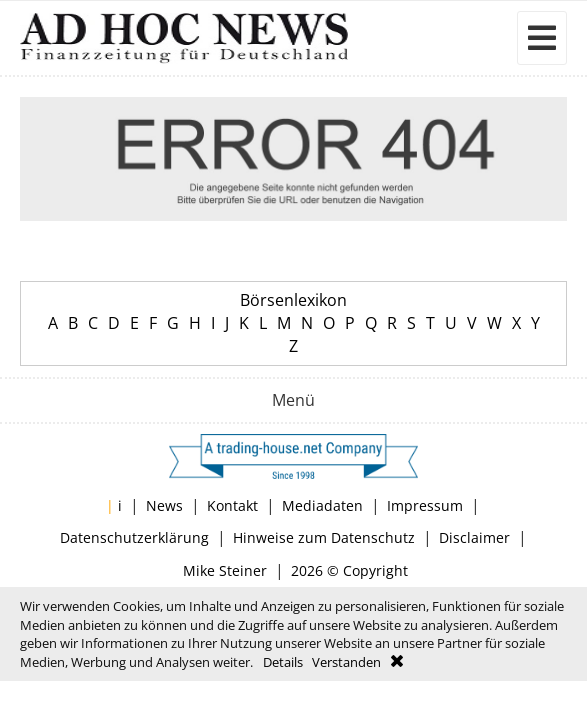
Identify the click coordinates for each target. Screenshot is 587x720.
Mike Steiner (225, 570)
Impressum (425, 505)
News (164, 505)
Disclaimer (474, 537)
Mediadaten (322, 505)
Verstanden (346, 662)
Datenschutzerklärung (134, 537)
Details (283, 662)
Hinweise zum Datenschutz (324, 537)
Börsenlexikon (293, 300)
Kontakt (232, 505)
